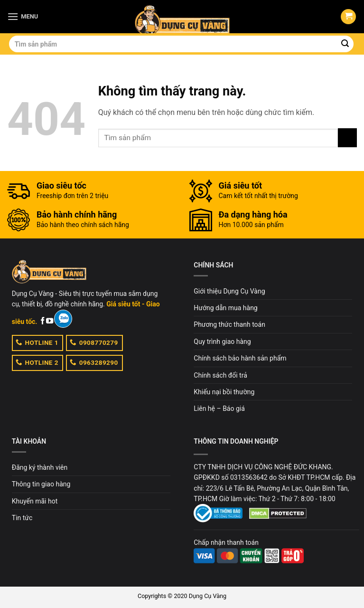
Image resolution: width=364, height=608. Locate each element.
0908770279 (94, 342)
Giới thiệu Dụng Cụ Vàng (229, 291)
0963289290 (94, 362)
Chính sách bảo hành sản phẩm (240, 358)
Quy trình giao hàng (222, 342)
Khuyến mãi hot (35, 501)
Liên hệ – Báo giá (219, 408)
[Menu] (23, 16)
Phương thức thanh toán (229, 324)
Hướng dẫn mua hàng (225, 308)
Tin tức (22, 518)
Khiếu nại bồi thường (224, 392)
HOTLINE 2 (37, 362)
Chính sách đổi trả (220, 375)
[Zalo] (63, 319)
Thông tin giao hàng (41, 484)
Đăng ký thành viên (40, 467)
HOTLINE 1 (37, 342)
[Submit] (345, 44)
